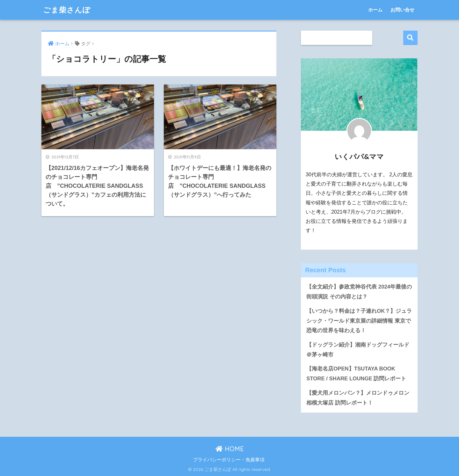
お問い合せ (402, 10)
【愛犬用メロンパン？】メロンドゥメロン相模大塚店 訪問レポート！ (358, 398)
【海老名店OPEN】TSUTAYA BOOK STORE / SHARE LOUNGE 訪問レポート (356, 374)
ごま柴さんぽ (67, 10)
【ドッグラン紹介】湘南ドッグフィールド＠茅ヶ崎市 (358, 350)
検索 (410, 38)
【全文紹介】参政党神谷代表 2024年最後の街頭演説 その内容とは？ (359, 292)
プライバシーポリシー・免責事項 (229, 460)
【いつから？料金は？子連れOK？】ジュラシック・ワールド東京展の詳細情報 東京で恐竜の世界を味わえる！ (359, 321)
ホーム (375, 10)
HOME (230, 449)
